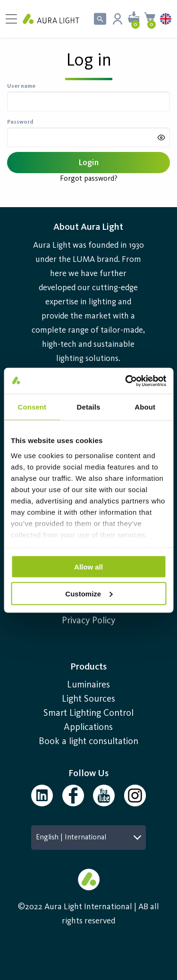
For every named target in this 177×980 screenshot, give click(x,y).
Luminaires (88, 685)
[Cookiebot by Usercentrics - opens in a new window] (126, 381)
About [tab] (145, 407)
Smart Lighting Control (88, 713)
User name (21, 86)
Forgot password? (89, 179)
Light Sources (88, 699)
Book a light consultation (88, 742)
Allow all (88, 567)
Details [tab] (89, 407)
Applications (88, 728)
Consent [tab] (32, 407)
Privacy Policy (88, 621)
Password (20, 122)
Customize (89, 593)
